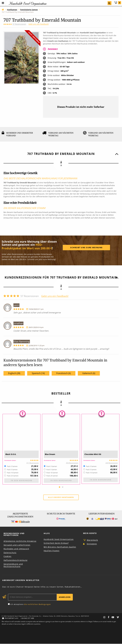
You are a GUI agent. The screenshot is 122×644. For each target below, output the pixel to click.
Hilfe (47, 534)
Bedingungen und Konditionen (14, 534)
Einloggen (92, 544)
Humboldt (27, 3)
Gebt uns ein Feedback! (39, 24)
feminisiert (53, 49)
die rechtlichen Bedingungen (37, 605)
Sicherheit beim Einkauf (56, 543)
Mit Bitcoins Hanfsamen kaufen (60, 547)
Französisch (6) (64, 373)
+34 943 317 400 (28, 619)
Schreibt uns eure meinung (86, 247)
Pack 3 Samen (12, 466)
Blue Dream (52, 454)
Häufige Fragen (52, 551)
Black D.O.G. (13, 454)
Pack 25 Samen (13, 476)
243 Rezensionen (112, 463)
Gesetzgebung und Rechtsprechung (13, 565)
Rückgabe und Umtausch (16, 549)
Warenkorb (118, 3)
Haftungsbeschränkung (16, 560)
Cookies (8, 557)
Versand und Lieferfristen (17, 545)
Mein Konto (90, 533)
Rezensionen (19, 24)
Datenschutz (10, 553)
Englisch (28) (14, 373)
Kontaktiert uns (11, 618)
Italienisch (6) (89, 373)
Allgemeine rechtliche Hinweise (20, 541)
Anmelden (65, 597)
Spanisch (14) (38, 373)
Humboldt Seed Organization (59, 540)
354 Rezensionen (72, 463)
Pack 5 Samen (12, 470)
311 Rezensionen (33, 463)
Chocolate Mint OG (96, 454)
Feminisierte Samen (11, 460)
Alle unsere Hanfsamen (61, 497)
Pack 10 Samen (13, 473)
